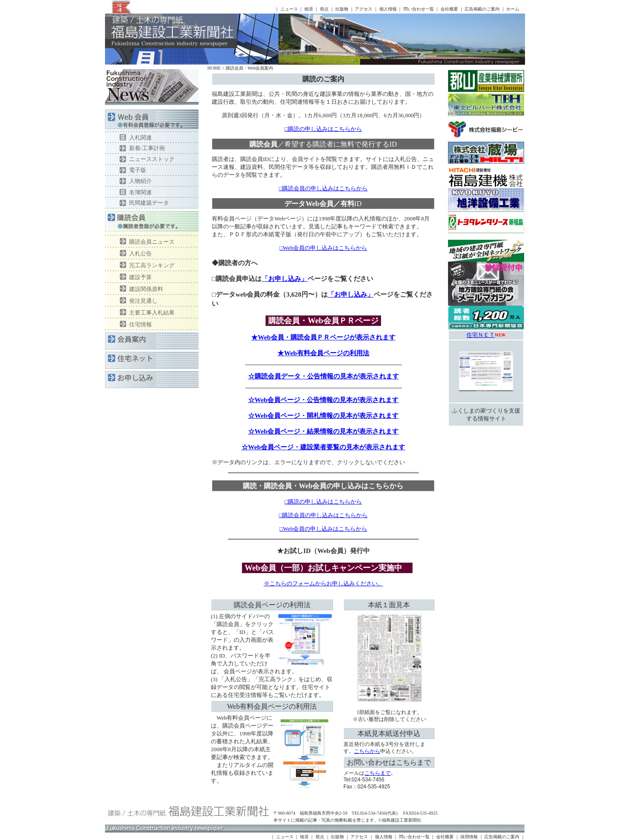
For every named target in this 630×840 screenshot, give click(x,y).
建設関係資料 (146, 289)
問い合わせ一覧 (419, 9)
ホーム (513, 9)
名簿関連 (140, 192)
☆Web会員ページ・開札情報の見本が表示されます (324, 415)
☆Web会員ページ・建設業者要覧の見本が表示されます (324, 447)
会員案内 (152, 341)
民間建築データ (149, 203)
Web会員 (152, 121)
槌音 (309, 9)
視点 (324, 9)
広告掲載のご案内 (482, 9)
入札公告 (140, 254)
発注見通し (143, 301)
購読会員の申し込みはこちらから (325, 188)
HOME (214, 68)
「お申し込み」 (285, 278)
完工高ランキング (152, 265)
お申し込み (152, 380)
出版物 (342, 9)
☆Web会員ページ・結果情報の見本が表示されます (324, 431)
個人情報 (388, 9)
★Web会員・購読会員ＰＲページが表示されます (323, 337)
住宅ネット (152, 360)
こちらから (367, 751)
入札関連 (140, 138)
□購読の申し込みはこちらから (324, 129)
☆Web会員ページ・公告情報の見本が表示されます (324, 400)
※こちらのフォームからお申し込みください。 (324, 583)
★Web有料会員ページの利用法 (323, 353)
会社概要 (449, 9)
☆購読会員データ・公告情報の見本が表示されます (324, 376)
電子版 (138, 170)
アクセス (364, 9)
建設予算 (140, 277)
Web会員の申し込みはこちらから (325, 248)
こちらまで (378, 773)
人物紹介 (140, 181)
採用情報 (469, 837)
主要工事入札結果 (152, 313)
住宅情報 (140, 324)
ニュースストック (152, 159)
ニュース (289, 9)
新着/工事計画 (147, 148)
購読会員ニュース (152, 242)
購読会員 (152, 223)
